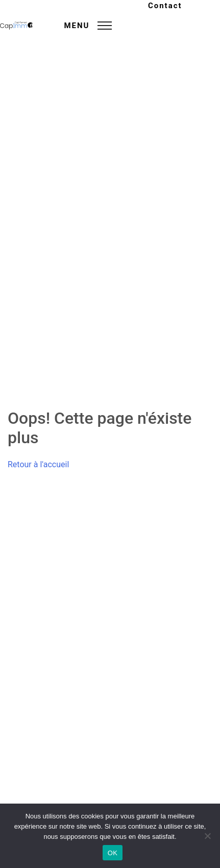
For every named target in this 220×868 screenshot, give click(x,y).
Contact (165, 6)
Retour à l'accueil (38, 464)
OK (113, 853)
